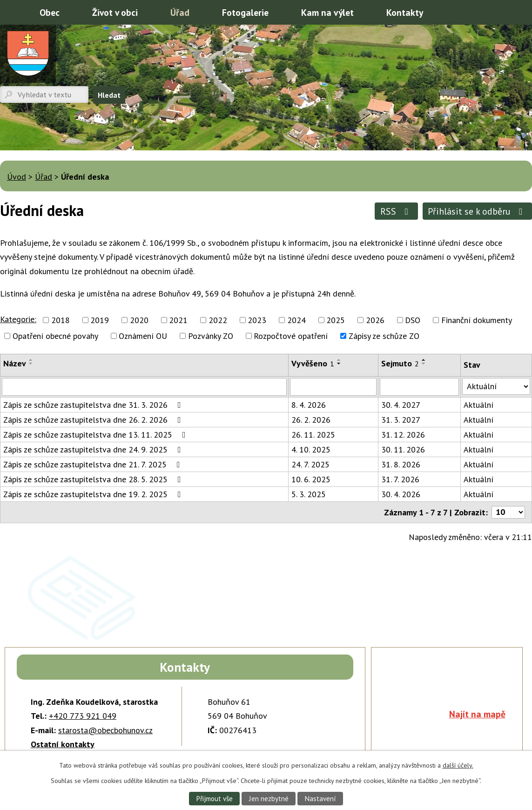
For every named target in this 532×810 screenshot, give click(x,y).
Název (15, 363)
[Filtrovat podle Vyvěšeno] (333, 387)
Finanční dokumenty (477, 320)
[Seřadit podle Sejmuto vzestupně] (424, 360)
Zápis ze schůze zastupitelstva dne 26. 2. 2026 (94, 420)
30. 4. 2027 (401, 405)
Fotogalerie (245, 12)
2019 (100, 320)
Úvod (12, 12)
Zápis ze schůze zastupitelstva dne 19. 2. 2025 (94, 494)
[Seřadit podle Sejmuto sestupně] (424, 364)
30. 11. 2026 (403, 449)
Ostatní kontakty (63, 744)
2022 (218, 320)
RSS (396, 211)
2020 (139, 320)
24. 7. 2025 (310, 464)
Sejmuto (400, 363)
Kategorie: (18, 319)
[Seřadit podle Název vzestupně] (31, 360)
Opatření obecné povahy (55, 336)
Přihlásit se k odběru (477, 211)
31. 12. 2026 (403, 435)
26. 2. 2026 (311, 420)
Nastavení (321, 798)
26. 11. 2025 (313, 435)
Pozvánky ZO (211, 336)
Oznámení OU (143, 336)
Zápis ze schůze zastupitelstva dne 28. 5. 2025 (94, 479)
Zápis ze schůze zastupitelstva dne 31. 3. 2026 (94, 405)
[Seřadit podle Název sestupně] (31, 364)
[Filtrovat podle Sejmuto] (419, 387)
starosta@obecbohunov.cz (105, 730)
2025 (336, 320)
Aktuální (478, 405)
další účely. (458, 765)
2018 (61, 320)
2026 (375, 320)
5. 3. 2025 (309, 494)
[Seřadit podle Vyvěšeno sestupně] (339, 364)
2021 (178, 320)
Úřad (180, 12)
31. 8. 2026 (401, 464)
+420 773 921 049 (83, 716)
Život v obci (115, 12)
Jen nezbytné (269, 798)
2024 (296, 320)
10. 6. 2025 (311, 479)
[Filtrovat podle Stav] (496, 386)
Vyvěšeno (313, 363)
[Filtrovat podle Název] (144, 387)
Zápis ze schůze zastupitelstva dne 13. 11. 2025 (96, 435)
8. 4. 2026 (309, 405)
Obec (50, 12)
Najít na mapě (477, 714)
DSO (413, 320)
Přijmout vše (214, 798)
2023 (257, 320)
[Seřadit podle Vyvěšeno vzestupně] (339, 360)
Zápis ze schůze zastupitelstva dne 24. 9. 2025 (94, 449)
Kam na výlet (327, 12)
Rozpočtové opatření (291, 336)
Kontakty (405, 12)
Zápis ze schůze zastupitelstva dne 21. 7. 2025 (94, 464)
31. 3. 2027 (401, 420)
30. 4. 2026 (401, 494)
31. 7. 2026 (400, 479)
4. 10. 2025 (311, 449)
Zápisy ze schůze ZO (384, 336)
